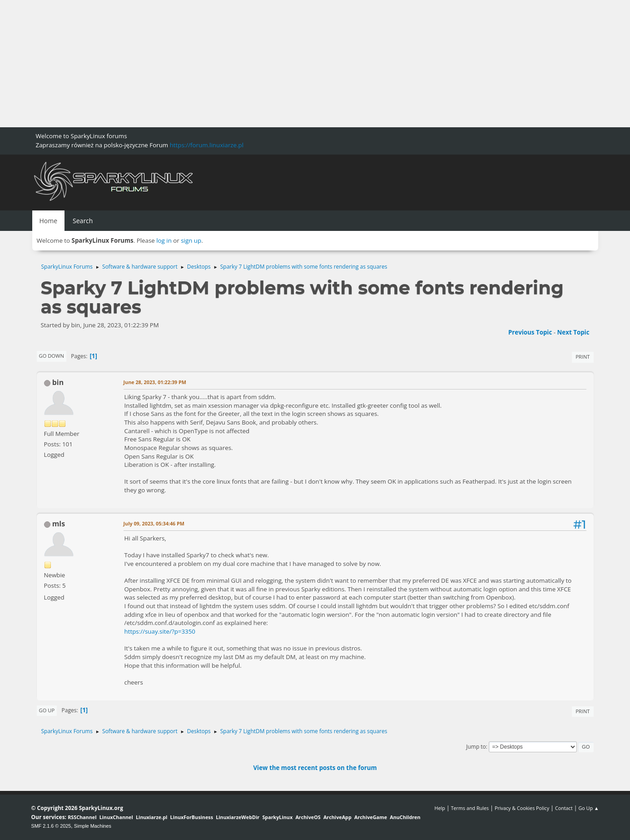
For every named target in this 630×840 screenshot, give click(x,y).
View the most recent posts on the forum (315, 768)
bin (58, 382)
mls (59, 524)
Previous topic (530, 332)
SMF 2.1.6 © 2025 (51, 826)
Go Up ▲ (588, 808)
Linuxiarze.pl (151, 817)
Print (583, 357)
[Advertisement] (273, 64)
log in (164, 240)
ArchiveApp (337, 817)
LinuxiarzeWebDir (238, 817)
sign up (191, 240)
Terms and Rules (470, 808)
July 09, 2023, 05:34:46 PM (154, 523)
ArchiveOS (308, 817)
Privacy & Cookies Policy (522, 808)
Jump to (476, 747)
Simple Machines (93, 826)
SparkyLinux (277, 817)
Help (439, 808)
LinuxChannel (116, 817)
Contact (564, 808)
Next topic (573, 332)
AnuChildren (405, 817)
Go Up (47, 710)
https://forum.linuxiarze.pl (207, 145)
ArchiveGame (371, 817)
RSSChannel (82, 817)
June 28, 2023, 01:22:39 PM (155, 382)
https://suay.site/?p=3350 (160, 631)
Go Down (52, 356)
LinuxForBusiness (192, 817)
